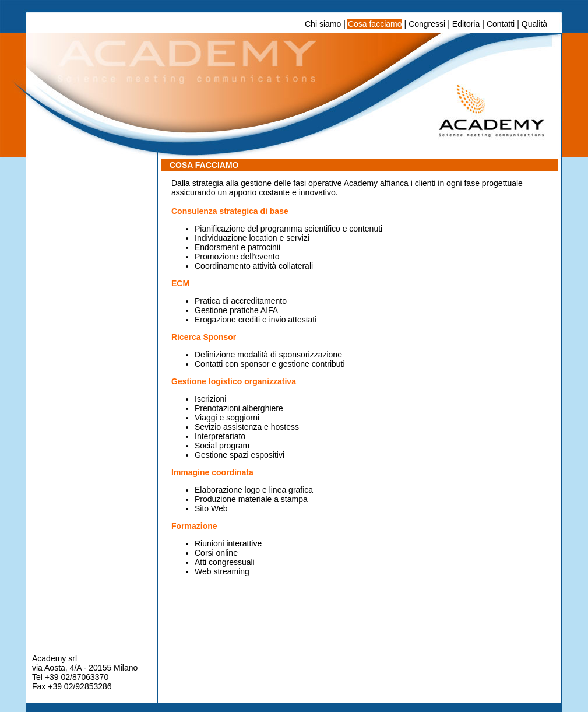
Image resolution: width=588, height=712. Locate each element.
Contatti (501, 24)
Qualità (534, 24)
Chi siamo (323, 24)
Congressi (427, 24)
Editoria (466, 24)
